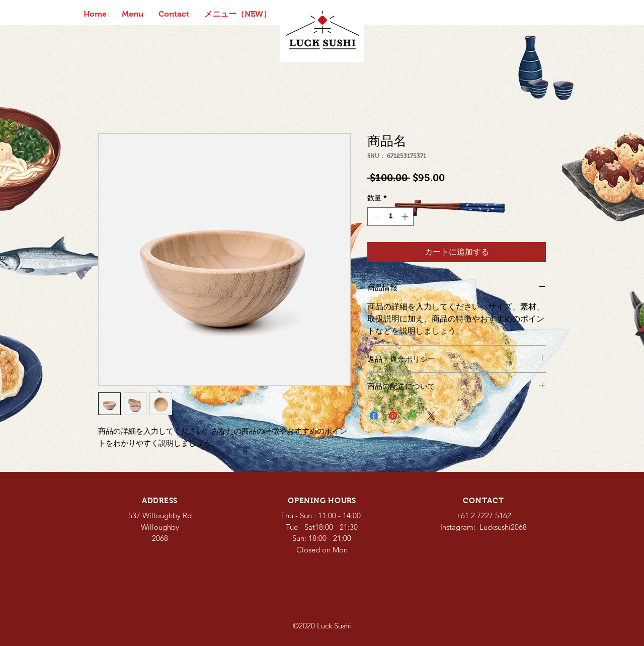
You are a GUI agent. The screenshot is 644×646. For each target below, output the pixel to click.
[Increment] (406, 217)
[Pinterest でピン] (393, 416)
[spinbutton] (390, 217)
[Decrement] (375, 217)
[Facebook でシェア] (374, 416)
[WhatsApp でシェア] (412, 416)
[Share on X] (431, 416)
